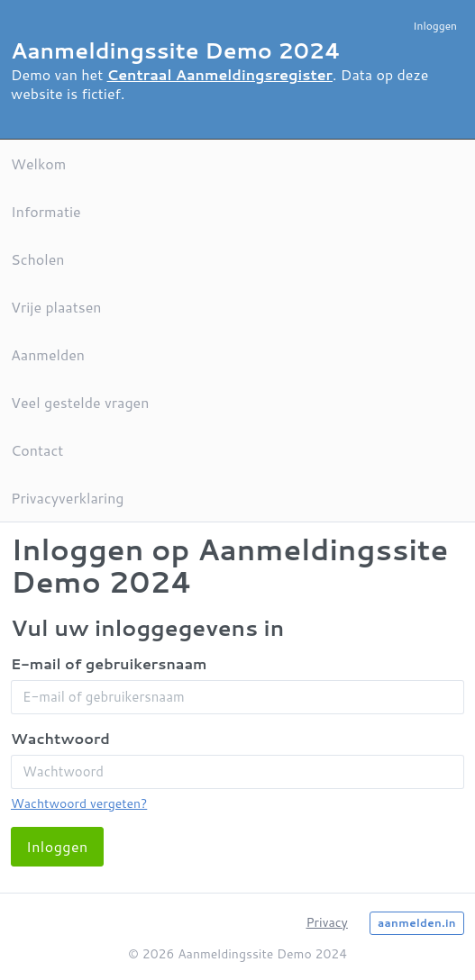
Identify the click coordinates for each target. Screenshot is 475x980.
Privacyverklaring (68, 498)
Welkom (38, 163)
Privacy (326, 922)
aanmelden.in (417, 923)
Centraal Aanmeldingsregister (220, 74)
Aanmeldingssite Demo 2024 (176, 50)
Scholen (37, 259)
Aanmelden (48, 354)
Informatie (46, 211)
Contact (37, 450)
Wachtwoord (60, 738)
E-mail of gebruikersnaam (109, 663)
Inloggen (435, 26)
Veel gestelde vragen (80, 402)
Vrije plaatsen (56, 307)
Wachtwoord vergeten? (79, 803)
